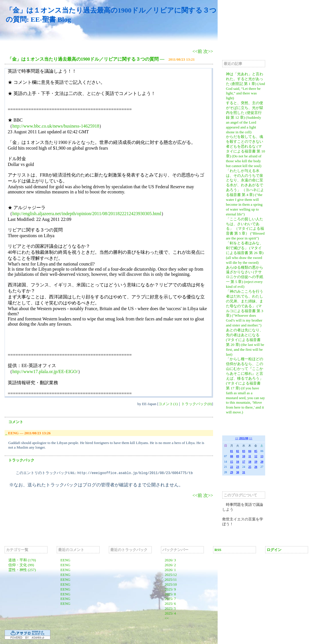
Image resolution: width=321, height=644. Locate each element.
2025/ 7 (170, 599)
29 (232, 472)
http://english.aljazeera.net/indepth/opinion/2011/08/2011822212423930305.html (87, 214)
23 (238, 467)
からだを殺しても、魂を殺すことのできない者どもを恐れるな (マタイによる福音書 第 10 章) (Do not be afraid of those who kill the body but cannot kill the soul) (246, 151)
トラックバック (21, 460)
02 (238, 451)
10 (244, 456)
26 (256, 467)
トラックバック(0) (196, 404)
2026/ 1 (170, 570)
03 (244, 451)
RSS (218, 550)
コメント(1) (168, 404)
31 (244, 472)
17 (244, 462)
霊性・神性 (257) (22, 570)
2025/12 (171, 575)
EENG (65, 560)
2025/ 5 (170, 608)
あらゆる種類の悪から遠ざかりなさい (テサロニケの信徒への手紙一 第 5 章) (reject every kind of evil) (245, 277)
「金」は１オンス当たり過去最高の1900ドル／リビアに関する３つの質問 (83, 59)
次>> (208, 51)
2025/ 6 (170, 604)
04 (250, 451)
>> (251, 438)
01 (232, 451)
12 (256, 456)
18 (250, 462)
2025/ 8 (170, 594)
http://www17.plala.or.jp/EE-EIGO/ (45, 371)
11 (250, 456)
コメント (16, 422)
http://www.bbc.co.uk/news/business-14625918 (56, 126)
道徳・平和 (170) (22, 560)
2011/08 (244, 438)
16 (238, 462)
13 (262, 456)
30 (238, 472)
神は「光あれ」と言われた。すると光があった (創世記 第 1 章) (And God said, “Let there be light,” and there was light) (245, 86)
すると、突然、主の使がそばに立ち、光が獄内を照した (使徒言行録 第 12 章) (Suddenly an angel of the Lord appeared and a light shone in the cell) (245, 117)
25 (250, 467)
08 (232, 456)
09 (238, 456)
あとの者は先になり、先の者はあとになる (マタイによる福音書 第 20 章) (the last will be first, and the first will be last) (245, 342)
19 (256, 462)
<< (237, 438)
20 (262, 462)
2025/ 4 (170, 613)
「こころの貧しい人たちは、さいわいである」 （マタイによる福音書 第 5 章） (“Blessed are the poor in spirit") (245, 229)
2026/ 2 (170, 565)
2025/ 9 (170, 589)
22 (232, 467)
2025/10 (171, 584)
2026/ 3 (170, 560)
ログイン (274, 550)
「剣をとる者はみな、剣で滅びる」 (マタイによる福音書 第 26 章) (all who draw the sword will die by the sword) (245, 253)
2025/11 (171, 579)
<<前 (198, 51)
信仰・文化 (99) (21, 565)
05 (256, 451)
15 (232, 462)
